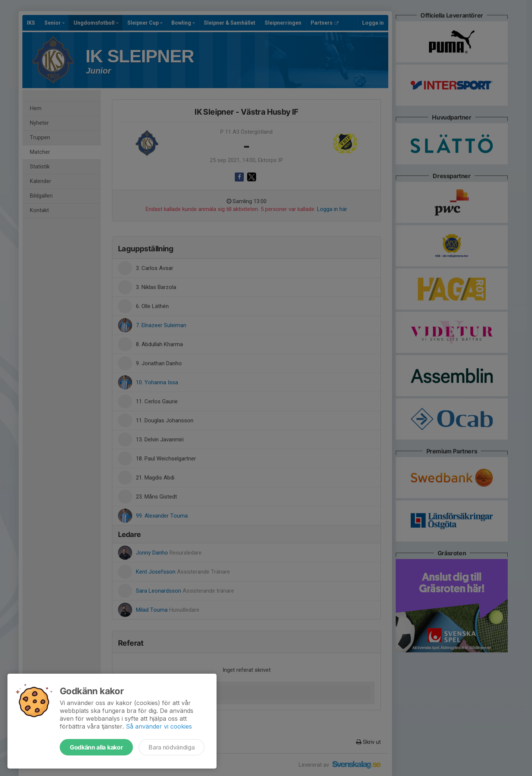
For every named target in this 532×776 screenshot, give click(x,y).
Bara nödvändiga (172, 747)
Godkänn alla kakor (96, 747)
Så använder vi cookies (159, 726)
